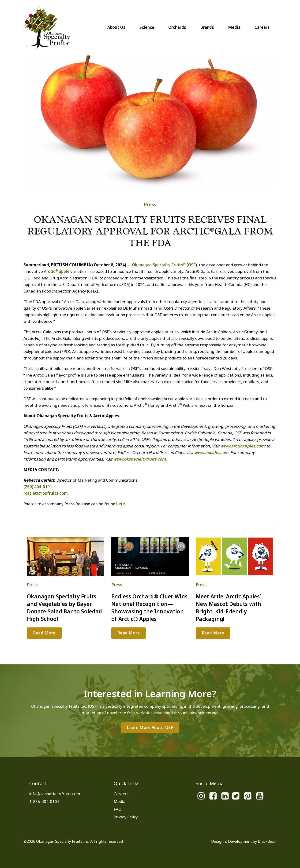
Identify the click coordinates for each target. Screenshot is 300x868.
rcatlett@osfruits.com (46, 493)
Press (150, 204)
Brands (207, 27)
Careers (262, 27)
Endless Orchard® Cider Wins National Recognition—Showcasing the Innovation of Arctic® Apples (149, 608)
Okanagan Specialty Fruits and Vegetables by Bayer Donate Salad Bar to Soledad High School (64, 608)
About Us (116, 27)
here (121, 504)
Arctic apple (57, 271)
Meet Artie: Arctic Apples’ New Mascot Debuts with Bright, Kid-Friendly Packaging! (228, 608)
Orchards (177, 27)
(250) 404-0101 (38, 487)
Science (147, 27)
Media (234, 27)
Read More (44, 633)
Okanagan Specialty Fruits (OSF (164, 265)
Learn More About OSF (150, 727)
